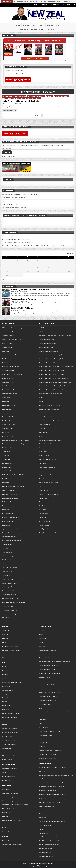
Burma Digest (43, 638)
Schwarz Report (7, 533)
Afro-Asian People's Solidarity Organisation (52, 767)
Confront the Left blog (9, 390)
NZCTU (5, 721)
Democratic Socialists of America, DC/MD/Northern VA (56, 367)
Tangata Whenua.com (9, 744)
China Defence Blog (8, 382)
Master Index (52, 30)
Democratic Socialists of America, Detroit (52, 370)
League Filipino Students (46, 716)
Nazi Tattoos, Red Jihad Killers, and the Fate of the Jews (19, 194)
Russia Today (6, 828)
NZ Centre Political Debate (11, 646)
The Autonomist (7, 544)
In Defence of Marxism (46, 779)
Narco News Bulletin (9, 776)
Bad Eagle (5, 363)
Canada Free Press (8, 370)
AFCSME (41, 328)
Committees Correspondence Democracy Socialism (55, 336)
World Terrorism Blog (9, 614)
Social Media (55, 5)
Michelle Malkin (7, 471)
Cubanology (6, 398)
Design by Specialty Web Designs (38, 866)
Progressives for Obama (46, 475)
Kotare (4, 702)
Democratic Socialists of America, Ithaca (51, 374)
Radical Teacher (44, 479)
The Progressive (44, 514)
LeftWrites (42, 720)
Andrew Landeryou (8, 347)
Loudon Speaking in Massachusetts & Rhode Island (21, 101)
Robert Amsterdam (8, 521)
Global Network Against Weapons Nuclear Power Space (56, 775)
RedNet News (43, 818)
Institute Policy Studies (46, 417)
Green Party (6, 686)
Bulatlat (41, 635)
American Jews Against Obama (12, 340)
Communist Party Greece (10, 801)
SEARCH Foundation (45, 747)
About (18, 25)
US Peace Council (44, 521)
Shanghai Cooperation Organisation (50, 751)
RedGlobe (42, 814)
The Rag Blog (43, 517)
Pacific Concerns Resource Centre (49, 731)
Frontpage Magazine (9, 421)
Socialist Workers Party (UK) (11, 832)
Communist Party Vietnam (47, 669)
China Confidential (8, 378)
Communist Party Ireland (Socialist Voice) (15, 805)
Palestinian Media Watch (10, 498)
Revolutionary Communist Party (49, 483)
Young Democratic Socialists (48, 533)
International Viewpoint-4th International (52, 794)
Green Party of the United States (49, 409)
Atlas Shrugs (6, 351)
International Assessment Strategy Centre (15, 444)
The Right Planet (7, 572)
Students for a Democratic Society (49, 494)
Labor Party (42, 428)
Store (34, 25)
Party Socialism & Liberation (48, 459)
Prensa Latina (7, 780)
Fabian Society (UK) (8, 809)
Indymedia (6, 698)
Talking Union (43, 498)
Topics (42, 25)
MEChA (41, 436)
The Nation (42, 510)
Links (40, 724)
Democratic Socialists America (48, 351)
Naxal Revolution (44, 727)
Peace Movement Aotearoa (11, 733)
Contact (26, 25)
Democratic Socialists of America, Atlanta (52, 355)
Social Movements (62, 96)
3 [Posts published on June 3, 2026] (28, 260)
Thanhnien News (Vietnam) (47, 754)
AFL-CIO (41, 332)
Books (36, 5)
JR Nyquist (6, 456)
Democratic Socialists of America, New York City (54, 378)
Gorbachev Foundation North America (51, 405)
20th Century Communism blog (12, 328)
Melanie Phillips (7, 467)
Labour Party (6, 706)
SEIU (40, 486)
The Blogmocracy (8, 552)
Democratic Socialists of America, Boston (52, 359)
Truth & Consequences (9, 595)
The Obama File (7, 560)
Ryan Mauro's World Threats (11, 529)
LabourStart (43, 798)
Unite (4, 752)
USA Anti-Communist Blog (10, 599)
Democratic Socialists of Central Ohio (50, 394)
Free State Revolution (9, 417)
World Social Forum (45, 852)
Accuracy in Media (8, 332)
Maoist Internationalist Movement (49, 802)
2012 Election (8, 96)
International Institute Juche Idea (49, 685)
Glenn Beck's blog (8, 428)
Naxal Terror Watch (8, 479)
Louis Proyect (43, 432)
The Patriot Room (8, 564)
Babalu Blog (6, 359)
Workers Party (7, 760)
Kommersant (6, 812)
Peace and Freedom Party (47, 467)
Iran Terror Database (9, 448)
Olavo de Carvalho (8, 490)
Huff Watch (6, 432)
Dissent (41, 401)
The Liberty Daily (8, 556)
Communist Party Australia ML (48, 654)
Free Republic (7, 413)
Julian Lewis (6, 459)
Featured (32, 96)
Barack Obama (21, 96)
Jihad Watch (6, 452)
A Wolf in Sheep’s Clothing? (24, 243)
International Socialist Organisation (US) (51, 421)
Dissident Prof (7, 409)
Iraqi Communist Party (46, 689)
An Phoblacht (6, 789)
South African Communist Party (12, 845)
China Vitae (42, 646)
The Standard (6, 748)
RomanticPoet (7, 525)
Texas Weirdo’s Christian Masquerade (14, 198)
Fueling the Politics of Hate (10, 204)
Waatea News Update (9, 756)
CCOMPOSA (42, 642)
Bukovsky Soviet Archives (10, 367)
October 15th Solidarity (9, 729)
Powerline (5, 510)
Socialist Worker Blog (9, 740)
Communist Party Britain (10, 793)
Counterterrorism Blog (10, 394)
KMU (40, 708)
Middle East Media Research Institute (14, 475)
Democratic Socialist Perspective (49, 673)
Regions (50, 25)
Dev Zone (5, 667)
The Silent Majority (8, 575)
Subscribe (45, 5)
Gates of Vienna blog (9, 425)
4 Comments (18, 104)
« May (4, 280)
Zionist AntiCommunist (9, 622)
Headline (41, 96)
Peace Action (43, 463)
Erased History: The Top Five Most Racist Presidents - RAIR (21, 246)
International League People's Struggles (51, 787)
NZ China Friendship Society (11, 717)
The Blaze (5, 548)
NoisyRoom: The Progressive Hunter (14, 486)
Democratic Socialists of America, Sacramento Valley (55, 382)
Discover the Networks (10, 405)
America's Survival (8, 336)
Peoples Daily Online (45, 735)
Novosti (5, 824)
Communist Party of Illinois (47, 343)
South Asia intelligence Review (12, 541)
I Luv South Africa (8, 436)
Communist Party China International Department (54, 662)
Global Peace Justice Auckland (12, 682)
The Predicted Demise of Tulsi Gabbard (14, 208)
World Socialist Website (46, 856)
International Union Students (48, 791)
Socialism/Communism (12, 98)
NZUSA (5, 725)
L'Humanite (6, 816)
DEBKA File (6, 401)
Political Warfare (8, 502)
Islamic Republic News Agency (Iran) (50, 693)
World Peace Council (45, 849)
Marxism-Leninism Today (47, 806)
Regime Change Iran (9, 514)
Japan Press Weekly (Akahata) (48, 696)
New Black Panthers (45, 448)
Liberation (5, 709)
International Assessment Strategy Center (15, 440)
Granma (5, 773)
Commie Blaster (7, 386)
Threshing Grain (7, 587)
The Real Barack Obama (10, 568)
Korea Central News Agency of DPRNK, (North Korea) (56, 712)
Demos (41, 398)
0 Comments (24, 292)
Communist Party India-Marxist (49, 666)
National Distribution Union (11, 713)
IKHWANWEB (43, 681)
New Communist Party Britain (12, 820)
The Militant (43, 506)
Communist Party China (46, 658)
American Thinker (8, 343)
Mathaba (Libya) (7, 841)
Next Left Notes (44, 456)
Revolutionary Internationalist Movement (52, 822)
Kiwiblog (5, 638)
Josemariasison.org (45, 704)
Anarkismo (42, 771)
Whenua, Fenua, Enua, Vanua (47, 758)
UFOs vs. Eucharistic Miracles (21, 239)
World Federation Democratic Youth (50, 841)
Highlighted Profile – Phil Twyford (13, 201)
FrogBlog (5, 675)
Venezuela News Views (9, 610)
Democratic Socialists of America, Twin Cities (53, 386)
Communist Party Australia (47, 650)
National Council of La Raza (47, 444)
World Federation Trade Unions (49, 845)
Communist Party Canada (47, 340)
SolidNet (41, 829)
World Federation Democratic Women (51, 837)
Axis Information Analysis (10, 355)
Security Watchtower (9, 537)
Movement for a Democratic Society (50, 440)
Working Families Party (46, 529)
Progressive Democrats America (49, 471)
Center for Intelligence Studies (12, 374)
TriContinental (43, 833)
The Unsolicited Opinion (10, 583)
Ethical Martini (7, 671)
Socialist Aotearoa (8, 737)
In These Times (44, 413)
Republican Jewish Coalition (11, 517)
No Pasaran (6, 483)
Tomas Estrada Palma (9, 591)
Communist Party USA (46, 347)
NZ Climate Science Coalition (11, 650)
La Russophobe (7, 463)
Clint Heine (6, 635)
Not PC (4, 642)
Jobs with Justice (44, 425)
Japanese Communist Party (47, 700)
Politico (5, 506)
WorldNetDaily (7, 618)
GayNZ (4, 679)
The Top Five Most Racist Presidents (53, 246)
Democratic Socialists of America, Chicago (52, 363)
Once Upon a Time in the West (12, 494)
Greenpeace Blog (8, 690)
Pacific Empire (7, 654)
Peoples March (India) (46, 739)
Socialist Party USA (45, 490)
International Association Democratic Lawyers (53, 783)
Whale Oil (5, 658)
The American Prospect (46, 502)
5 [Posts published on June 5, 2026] (48, 260)
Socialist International (46, 825)
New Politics (43, 452)
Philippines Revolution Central (48, 743)
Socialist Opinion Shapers (31, 98)
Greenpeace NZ (7, 694)
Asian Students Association (47, 631)
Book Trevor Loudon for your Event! (32, 30)
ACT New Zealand (8, 631)
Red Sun (41, 810)
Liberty (50, 96)
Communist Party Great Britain (12, 797)
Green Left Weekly (45, 677)
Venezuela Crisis (7, 606)
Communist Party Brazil (10, 769)
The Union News (7, 579)
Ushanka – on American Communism (14, 602)
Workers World (44, 525)
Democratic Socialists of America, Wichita (52, 390)
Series (58, 25)
